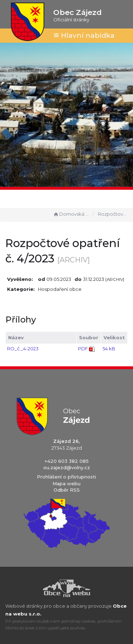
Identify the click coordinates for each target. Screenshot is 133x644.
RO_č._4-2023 (23, 349)
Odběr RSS (67, 490)
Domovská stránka (71, 214)
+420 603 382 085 (67, 461)
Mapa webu (66, 483)
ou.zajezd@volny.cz (67, 467)
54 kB (109, 349)
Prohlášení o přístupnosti (66, 477)
